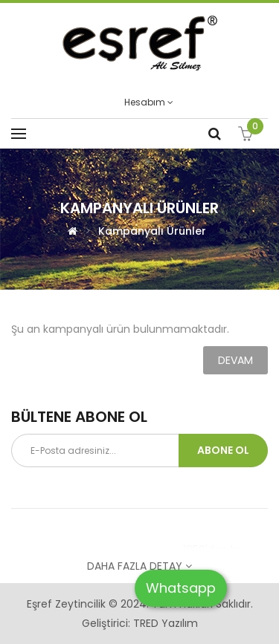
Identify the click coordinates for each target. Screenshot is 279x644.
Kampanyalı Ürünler (152, 231)
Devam (235, 360)
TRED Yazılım (166, 623)
